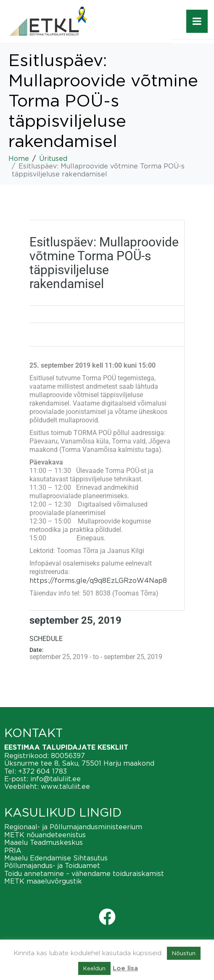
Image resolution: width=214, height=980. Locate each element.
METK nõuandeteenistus (45, 835)
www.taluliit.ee (65, 786)
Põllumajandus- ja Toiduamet (52, 865)
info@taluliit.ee (55, 779)
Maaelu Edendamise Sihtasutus (56, 858)
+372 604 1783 (42, 771)
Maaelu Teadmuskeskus (44, 842)
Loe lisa (125, 968)
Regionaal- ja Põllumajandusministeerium (73, 827)
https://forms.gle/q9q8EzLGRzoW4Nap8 (98, 580)
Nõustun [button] (184, 953)
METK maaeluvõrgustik (43, 881)
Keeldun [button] (94, 968)
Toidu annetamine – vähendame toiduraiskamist (84, 873)
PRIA (13, 850)
